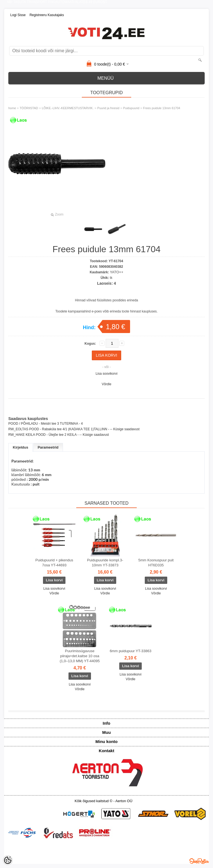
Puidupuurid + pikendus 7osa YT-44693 (54, 563)
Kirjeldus (21, 447)
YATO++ (116, 272)
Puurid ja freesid (108, 108)
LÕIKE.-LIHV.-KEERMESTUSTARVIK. (68, 108)
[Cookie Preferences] (8, 860)
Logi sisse (18, 15)
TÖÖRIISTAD (29, 108)
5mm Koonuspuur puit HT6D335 (156, 563)
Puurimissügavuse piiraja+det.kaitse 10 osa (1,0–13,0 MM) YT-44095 (80, 656)
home (12, 108)
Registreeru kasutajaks (47, 15)
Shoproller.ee (199, 861)
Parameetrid (48, 447)
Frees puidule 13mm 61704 (162, 108)
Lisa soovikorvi (107, 374)
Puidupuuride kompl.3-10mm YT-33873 (105, 563)
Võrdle (107, 384)
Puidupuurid (131, 108)
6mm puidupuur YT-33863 (131, 651)
